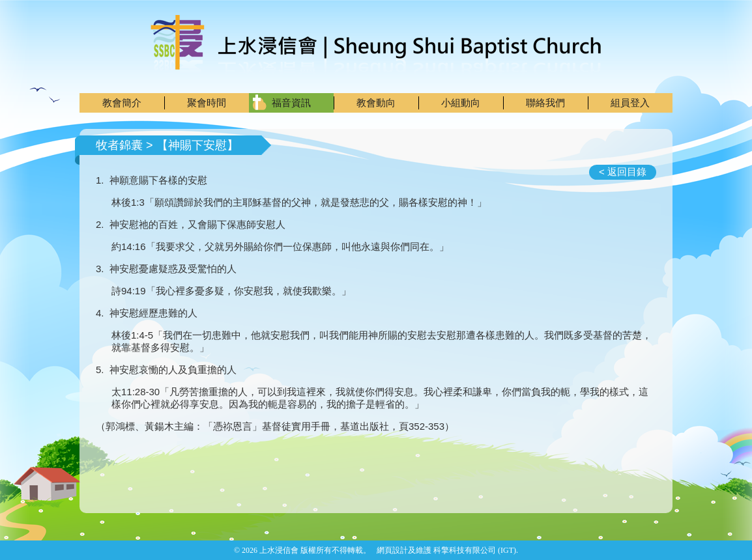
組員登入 (630, 103)
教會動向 (376, 103)
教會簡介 (122, 103)
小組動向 (461, 103)
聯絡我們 (545, 103)
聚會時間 (207, 103)
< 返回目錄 (623, 172)
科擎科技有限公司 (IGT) (475, 550)
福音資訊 (291, 103)
